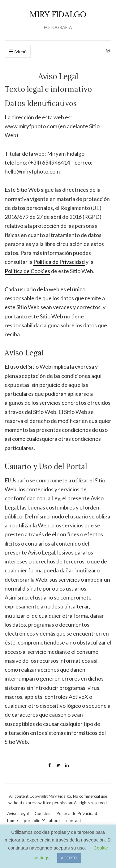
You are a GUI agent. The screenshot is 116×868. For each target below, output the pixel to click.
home (13, 820)
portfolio (32, 820)
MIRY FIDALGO (58, 14)
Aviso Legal (18, 813)
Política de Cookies (27, 271)
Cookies (43, 813)
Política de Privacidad (59, 262)
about (55, 820)
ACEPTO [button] (69, 858)
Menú (18, 52)
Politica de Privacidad (77, 813)
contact (74, 820)
